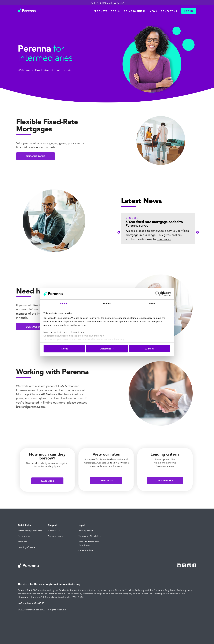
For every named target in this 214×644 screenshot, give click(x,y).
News (153, 11)
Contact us (169, 11)
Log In (189, 11)
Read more (164, 239)
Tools (115, 11)
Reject (64, 349)
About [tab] (152, 304)
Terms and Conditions (90, 536)
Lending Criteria (26, 547)
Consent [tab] (62, 304)
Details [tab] (107, 304)
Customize (107, 349)
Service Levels (56, 536)
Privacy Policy (86, 531)
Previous (119, 232)
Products (100, 11)
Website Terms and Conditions (89, 543)
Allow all (150, 349)
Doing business (135, 11)
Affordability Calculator (30, 531)
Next (198, 232)
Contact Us (54, 531)
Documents (24, 536)
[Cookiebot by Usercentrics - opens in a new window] (158, 294)
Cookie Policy (86, 551)
